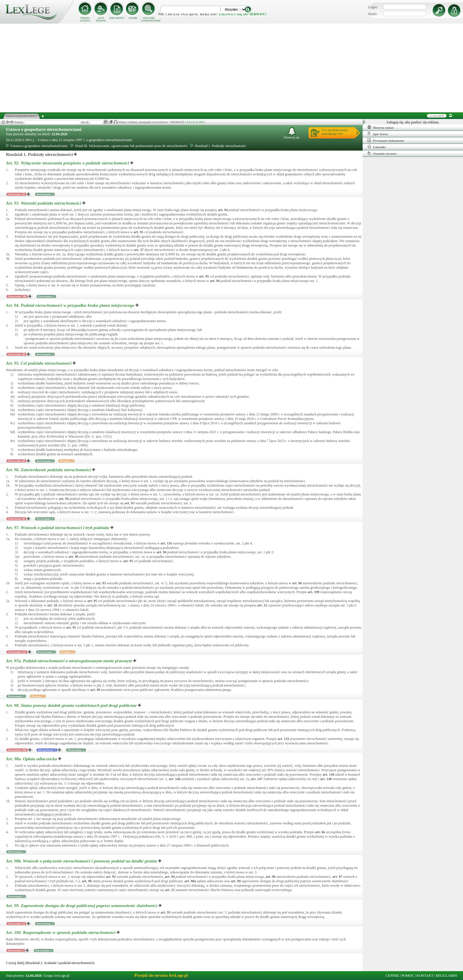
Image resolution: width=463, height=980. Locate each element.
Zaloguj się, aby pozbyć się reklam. (413, 122)
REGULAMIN (446, 976)
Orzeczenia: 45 (16, 194)
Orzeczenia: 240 (17, 296)
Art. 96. (49, 470)
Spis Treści (378, 134)
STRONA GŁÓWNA (85, 19)
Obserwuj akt (292, 133)
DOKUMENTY (117, 18)
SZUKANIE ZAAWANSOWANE (149, 19)
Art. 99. (82, 906)
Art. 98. (72, 705)
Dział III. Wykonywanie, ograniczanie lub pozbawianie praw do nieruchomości (129, 146)
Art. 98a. (32, 759)
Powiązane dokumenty (386, 140)
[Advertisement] (231, 68)
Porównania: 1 (45, 194)
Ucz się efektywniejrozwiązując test (334, 132)
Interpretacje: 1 (47, 750)
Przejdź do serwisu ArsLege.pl (161, 975)
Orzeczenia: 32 (16, 924)
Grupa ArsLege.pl (57, 976)
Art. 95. (39, 363)
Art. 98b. (82, 861)
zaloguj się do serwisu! (243, 14)
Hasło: (373, 14)
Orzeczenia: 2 (16, 950)
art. (223, 210)
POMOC (408, 976)
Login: (373, 7)
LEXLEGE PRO (195, 122)
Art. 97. (58, 528)
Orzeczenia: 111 (17, 652)
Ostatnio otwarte (382, 153)
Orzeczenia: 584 (17, 750)
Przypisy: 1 (66, 461)
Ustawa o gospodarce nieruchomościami (44, 129)
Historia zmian (380, 127)
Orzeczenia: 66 (16, 519)
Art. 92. (68, 163)
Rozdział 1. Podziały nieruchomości (218, 146)
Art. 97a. (70, 661)
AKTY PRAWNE (101, 19)
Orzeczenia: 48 (16, 354)
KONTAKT (425, 976)
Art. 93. (44, 203)
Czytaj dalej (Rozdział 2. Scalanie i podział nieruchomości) (50, 963)
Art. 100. (61, 932)
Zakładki (376, 147)
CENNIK (133, 18)
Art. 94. (71, 305)
